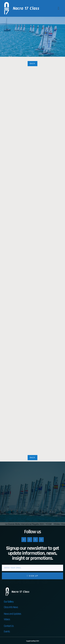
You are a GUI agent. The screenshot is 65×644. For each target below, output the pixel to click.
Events (7, 632)
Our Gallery (9, 602)
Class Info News (11, 607)
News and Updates (12, 614)
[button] (58, 8)
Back (32, 64)
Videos (7, 619)
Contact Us (9, 626)
